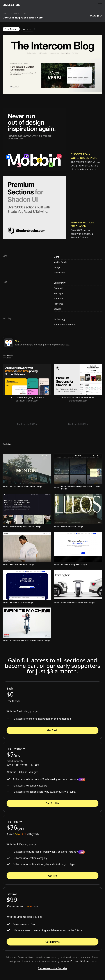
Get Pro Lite (52, 803)
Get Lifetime (53, 942)
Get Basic (52, 730)
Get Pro (52, 876)
